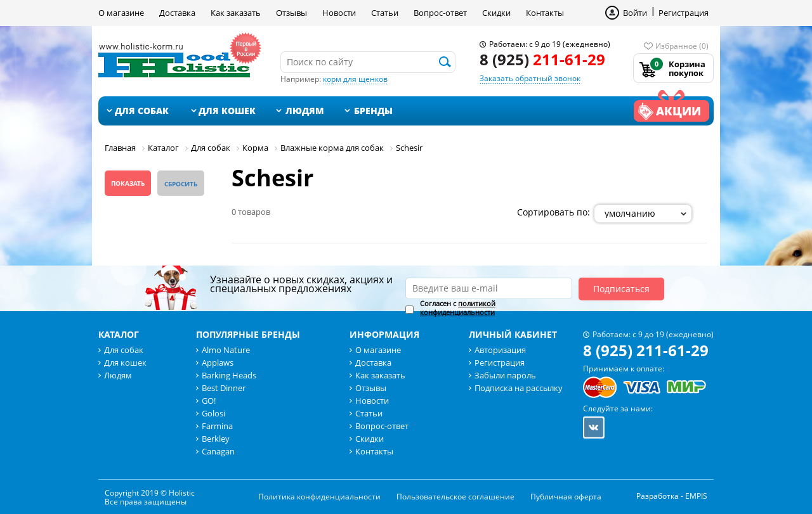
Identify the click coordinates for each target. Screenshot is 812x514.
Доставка (177, 13)
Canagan (218, 451)
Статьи (385, 13)
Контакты (545, 13)
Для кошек (227, 111)
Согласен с (458, 308)
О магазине (121, 13)
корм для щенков (355, 79)
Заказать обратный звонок (530, 78)
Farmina (217, 426)
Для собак (142, 111)
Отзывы (291, 13)
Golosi (213, 413)
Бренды (373, 111)
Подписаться (621, 289)
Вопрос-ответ (440, 13)
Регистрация (684, 13)
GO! (209, 401)
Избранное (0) (682, 46)
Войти (635, 13)
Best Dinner (224, 388)
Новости (339, 13)
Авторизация (500, 350)
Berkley (216, 439)
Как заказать (236, 13)
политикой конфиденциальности (458, 308)
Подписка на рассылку (519, 388)
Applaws (218, 363)
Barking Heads (229, 375)
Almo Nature (226, 350)
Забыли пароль (505, 375)
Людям (305, 111)
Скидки (496, 13)
